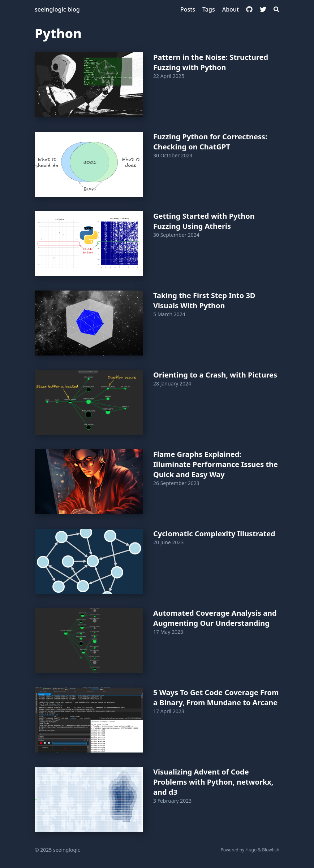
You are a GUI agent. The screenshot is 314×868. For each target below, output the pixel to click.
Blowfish (271, 850)
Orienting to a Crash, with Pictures (215, 375)
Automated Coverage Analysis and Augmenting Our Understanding (215, 618)
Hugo (251, 850)
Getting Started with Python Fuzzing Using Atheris (204, 221)
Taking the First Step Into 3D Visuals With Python (204, 300)
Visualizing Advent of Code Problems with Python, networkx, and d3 (213, 782)
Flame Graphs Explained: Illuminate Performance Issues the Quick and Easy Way (216, 464)
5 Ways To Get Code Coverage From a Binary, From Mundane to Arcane (216, 697)
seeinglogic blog (57, 9)
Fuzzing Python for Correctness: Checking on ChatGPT (210, 142)
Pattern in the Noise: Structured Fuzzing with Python (211, 62)
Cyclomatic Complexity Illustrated (214, 534)
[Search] (276, 9)
